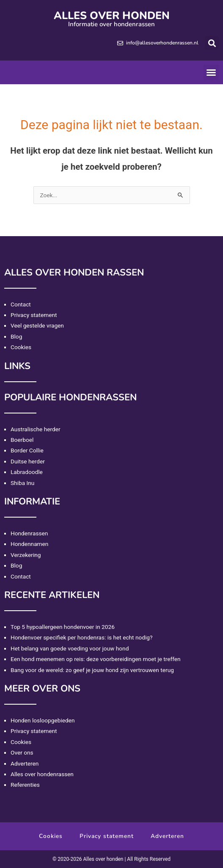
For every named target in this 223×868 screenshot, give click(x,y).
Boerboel (22, 440)
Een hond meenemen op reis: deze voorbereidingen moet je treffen (96, 659)
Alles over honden (112, 16)
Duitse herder (28, 461)
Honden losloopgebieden (43, 720)
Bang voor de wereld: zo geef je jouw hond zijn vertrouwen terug (92, 670)
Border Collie (27, 450)
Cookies (21, 347)
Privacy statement (34, 315)
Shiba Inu (22, 483)
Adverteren (25, 763)
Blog (16, 336)
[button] (212, 43)
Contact (21, 304)
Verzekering (26, 555)
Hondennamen (29, 544)
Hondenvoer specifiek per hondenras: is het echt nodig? (81, 637)
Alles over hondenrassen (42, 774)
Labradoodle (27, 472)
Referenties (25, 785)
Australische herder (36, 429)
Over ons (22, 752)
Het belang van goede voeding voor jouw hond (70, 648)
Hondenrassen (29, 533)
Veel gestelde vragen (37, 325)
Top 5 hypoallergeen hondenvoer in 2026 (63, 627)
